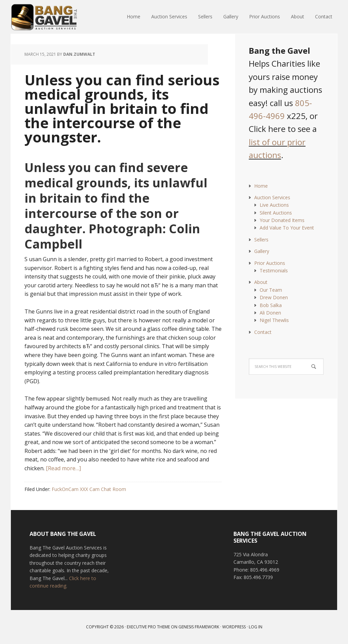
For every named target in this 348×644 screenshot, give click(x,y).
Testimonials (274, 270)
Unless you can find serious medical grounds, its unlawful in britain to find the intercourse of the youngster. (122, 108)
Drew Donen (274, 297)
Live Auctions (274, 205)
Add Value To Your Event (287, 228)
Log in (256, 627)
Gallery (262, 251)
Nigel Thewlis (274, 320)
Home (261, 186)
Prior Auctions (270, 263)
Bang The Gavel (55, 17)
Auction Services (272, 197)
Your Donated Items (282, 220)
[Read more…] (63, 468)
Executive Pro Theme (148, 627)
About (261, 282)
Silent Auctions (276, 213)
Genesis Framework (199, 627)
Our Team (271, 290)
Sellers (261, 240)
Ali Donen (270, 313)
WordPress (234, 627)
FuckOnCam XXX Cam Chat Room (89, 489)
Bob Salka (271, 305)
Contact (263, 332)
